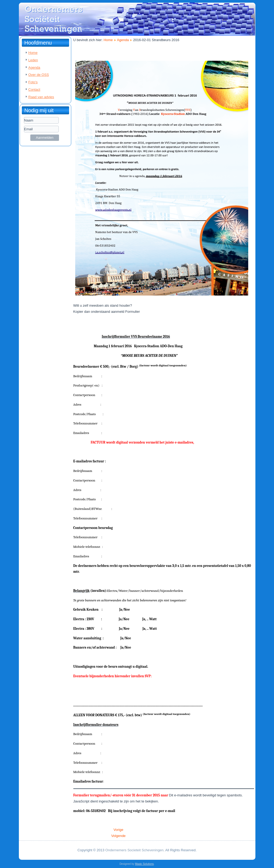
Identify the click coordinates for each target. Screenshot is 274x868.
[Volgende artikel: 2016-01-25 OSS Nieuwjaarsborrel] (118, 836)
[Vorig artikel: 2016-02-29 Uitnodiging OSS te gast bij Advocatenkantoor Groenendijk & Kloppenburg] (118, 830)
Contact (34, 90)
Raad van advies (41, 97)
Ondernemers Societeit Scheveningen (134, 850)
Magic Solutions (144, 864)
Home (33, 53)
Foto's (33, 82)
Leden (33, 60)
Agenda (34, 68)
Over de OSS (39, 75)
